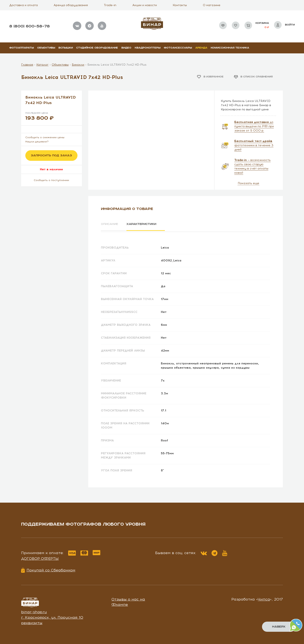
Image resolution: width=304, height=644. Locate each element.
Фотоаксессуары (178, 48)
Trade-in (110, 5)
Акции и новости (145, 5)
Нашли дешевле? (37, 142)
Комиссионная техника (230, 48)
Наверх (279, 627)
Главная (27, 65)
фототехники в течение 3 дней (254, 145)
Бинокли (78, 65)
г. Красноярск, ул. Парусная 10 (52, 617)
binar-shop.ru (34, 611)
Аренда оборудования (71, 5)
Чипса (264, 598)
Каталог (42, 65)
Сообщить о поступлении (51, 180)
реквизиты (32, 622)
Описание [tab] (110, 224)
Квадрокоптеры (148, 48)
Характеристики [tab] (145, 224)
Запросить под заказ (51, 156)
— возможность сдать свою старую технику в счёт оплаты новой (252, 166)
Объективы (46, 48)
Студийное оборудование (97, 48)
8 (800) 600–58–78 (30, 26)
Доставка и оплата (24, 5)
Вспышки (66, 48)
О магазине (212, 5)
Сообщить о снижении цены (45, 137)
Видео (126, 48)
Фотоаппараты (22, 48)
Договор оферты (40, 558)
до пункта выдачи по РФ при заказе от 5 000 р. (254, 126)
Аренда (201, 48)
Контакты (180, 5)
